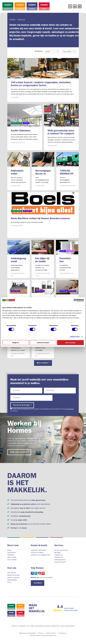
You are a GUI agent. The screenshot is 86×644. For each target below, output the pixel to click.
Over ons (12, 568)
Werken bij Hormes (13, 575)
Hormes (12, 20)
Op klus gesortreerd (61, 550)
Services (59, 546)
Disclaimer (62, 633)
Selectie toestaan (43, 343)
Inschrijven (38, 583)
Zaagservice (59, 555)
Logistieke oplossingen (38, 550)
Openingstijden (12, 580)
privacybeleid (70, 409)
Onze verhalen (12, 560)
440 (68, 608)
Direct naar (13, 546)
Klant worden (12, 558)
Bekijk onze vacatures (19, 452)
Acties (9, 550)
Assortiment (11, 553)
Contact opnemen (13, 578)
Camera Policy (51, 633)
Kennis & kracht (39, 546)
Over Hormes (12, 573)
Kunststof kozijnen (37, 553)
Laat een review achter (71, 610)
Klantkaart (11, 555)
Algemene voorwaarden (27, 633)
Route (9, 582)
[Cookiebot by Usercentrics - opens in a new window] (75, 300)
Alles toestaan (70, 343)
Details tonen (75, 337)
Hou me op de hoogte (22, 405)
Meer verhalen (43, 363)
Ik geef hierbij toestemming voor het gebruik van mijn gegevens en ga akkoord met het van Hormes (42, 410)
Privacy (41, 633)
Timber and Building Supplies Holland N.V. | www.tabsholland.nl (52, 626)
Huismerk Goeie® (60, 562)
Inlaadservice (59, 558)
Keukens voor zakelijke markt (41, 555)
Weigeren (16, 343)
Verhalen (21, 20)
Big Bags (57, 553)
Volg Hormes (37, 568)
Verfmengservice (60, 560)
